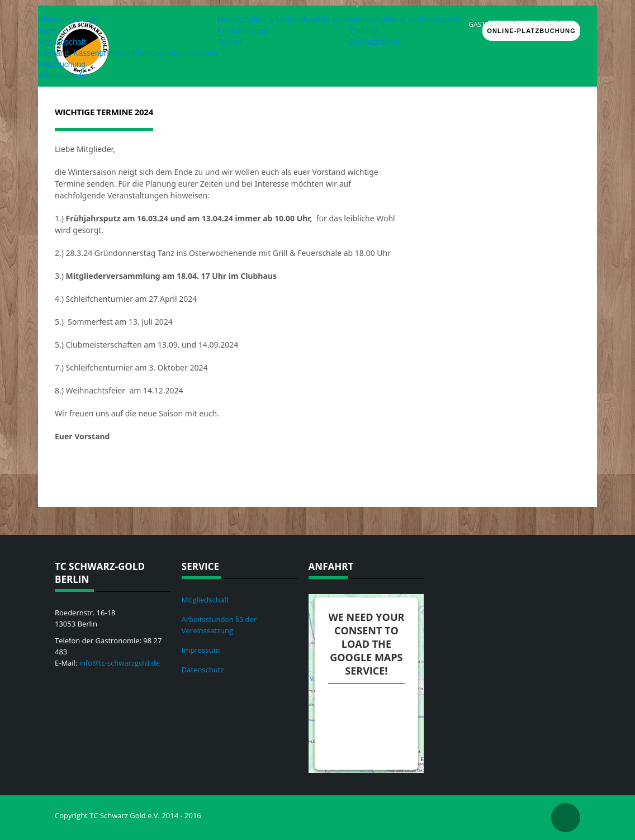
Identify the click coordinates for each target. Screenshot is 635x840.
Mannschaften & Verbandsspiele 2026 (283, 20)
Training (363, 31)
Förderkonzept (243, 31)
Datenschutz (203, 670)
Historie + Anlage (68, 20)
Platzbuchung (62, 64)
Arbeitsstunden (64, 75)
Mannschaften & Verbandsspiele (405, 20)
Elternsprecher (374, 42)
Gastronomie (492, 24)
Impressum (201, 650)
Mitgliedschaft (62, 42)
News (48, 31)
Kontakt (546, 24)
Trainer (230, 42)
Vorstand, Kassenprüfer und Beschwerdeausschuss (128, 53)
